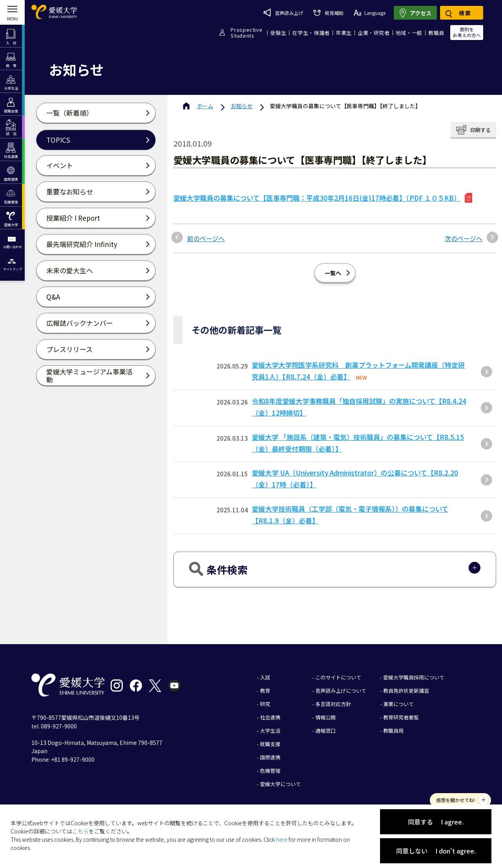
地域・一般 (409, 33)
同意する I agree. (436, 822)
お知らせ (242, 106)
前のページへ (206, 238)
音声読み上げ (283, 13)
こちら (80, 831)
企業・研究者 (374, 33)
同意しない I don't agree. (436, 851)
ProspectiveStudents (246, 33)
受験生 (278, 33)
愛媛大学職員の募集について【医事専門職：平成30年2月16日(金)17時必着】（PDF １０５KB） (317, 198)
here (282, 839)
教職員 (436, 33)
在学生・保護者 (311, 33)
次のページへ (464, 238)
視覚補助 (328, 13)
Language (370, 13)
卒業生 (344, 33)
